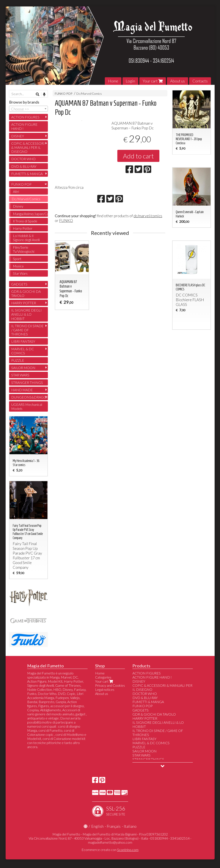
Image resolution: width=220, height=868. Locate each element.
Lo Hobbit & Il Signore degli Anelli (26, 238)
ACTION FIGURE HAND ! (24, 126)
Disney (18, 206)
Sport (17, 259)
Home (113, 81)
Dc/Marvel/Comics (89, 94)
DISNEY (18, 136)
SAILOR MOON (23, 368)
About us (178, 81)
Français (114, 826)
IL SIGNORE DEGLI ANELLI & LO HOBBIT (26, 314)
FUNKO (66, 220)
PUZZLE (18, 360)
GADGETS (19, 284)
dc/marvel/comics (148, 216)
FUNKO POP (64, 94)
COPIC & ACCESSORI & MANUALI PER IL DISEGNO (28, 147)
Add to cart (138, 156)
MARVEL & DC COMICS (23, 351)
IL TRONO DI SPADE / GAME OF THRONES (27, 330)
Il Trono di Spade (25, 221)
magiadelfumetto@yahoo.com (110, 842)
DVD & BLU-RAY (24, 166)
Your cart (153, 81)
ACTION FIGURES (25, 117)
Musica (18, 266)
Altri (16, 191)
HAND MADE (22, 390)
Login (130, 81)
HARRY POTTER (24, 303)
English (97, 826)
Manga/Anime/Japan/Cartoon (30, 214)
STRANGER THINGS (27, 382)
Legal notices (105, 689)
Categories (103, 677)
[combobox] (28, 109)
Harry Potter (23, 228)
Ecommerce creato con (110, 850)
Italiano (130, 826)
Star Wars (20, 273)
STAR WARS (20, 375)
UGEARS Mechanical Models (27, 406)
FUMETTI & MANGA (27, 174)
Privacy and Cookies (110, 685)
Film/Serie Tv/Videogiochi (24, 249)
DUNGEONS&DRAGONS (30, 397)
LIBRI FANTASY (23, 341)
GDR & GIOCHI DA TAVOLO (26, 293)
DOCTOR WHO (23, 159)
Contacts (200, 81)
